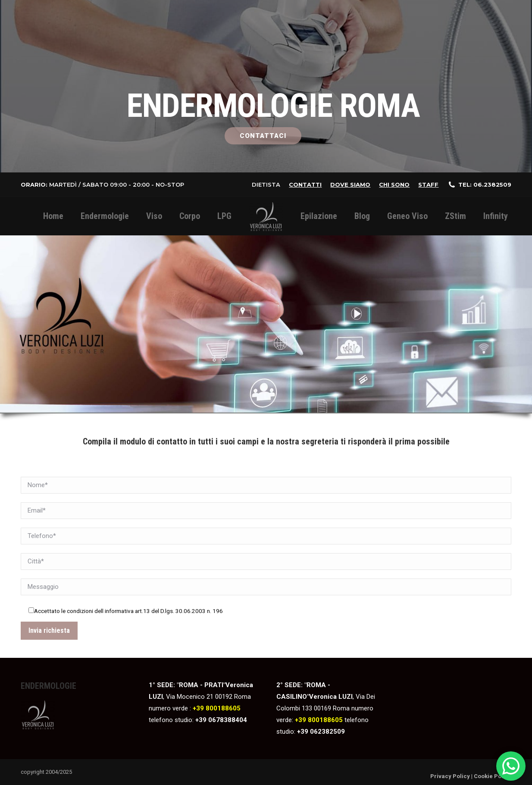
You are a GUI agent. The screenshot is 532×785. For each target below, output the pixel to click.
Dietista (266, 185)
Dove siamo (350, 185)
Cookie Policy (493, 776)
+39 (202, 720)
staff (428, 185)
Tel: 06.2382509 (485, 185)
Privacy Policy (450, 776)
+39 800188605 (217, 708)
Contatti (305, 185)
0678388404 (228, 720)
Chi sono (394, 185)
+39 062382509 (321, 732)
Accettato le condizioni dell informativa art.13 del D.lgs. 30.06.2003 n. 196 (128, 611)
